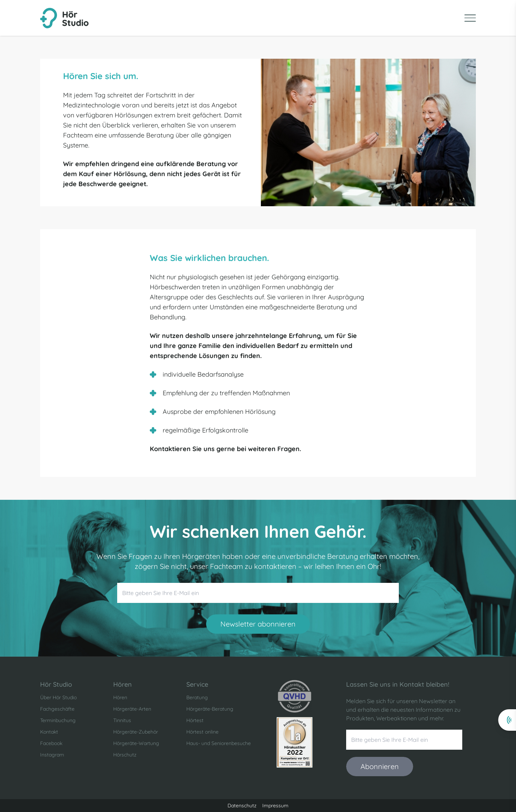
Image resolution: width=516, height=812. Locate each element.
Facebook (51, 743)
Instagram (52, 755)
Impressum (275, 806)
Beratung (197, 697)
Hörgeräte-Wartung (136, 743)
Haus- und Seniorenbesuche (219, 743)
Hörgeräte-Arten (132, 709)
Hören (120, 697)
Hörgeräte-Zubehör (136, 732)
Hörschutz (125, 755)
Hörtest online (202, 732)
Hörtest (195, 720)
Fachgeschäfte (57, 709)
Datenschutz (242, 806)
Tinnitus (122, 720)
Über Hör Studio (58, 697)
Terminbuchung (58, 720)
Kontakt (49, 732)
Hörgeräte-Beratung (210, 709)
